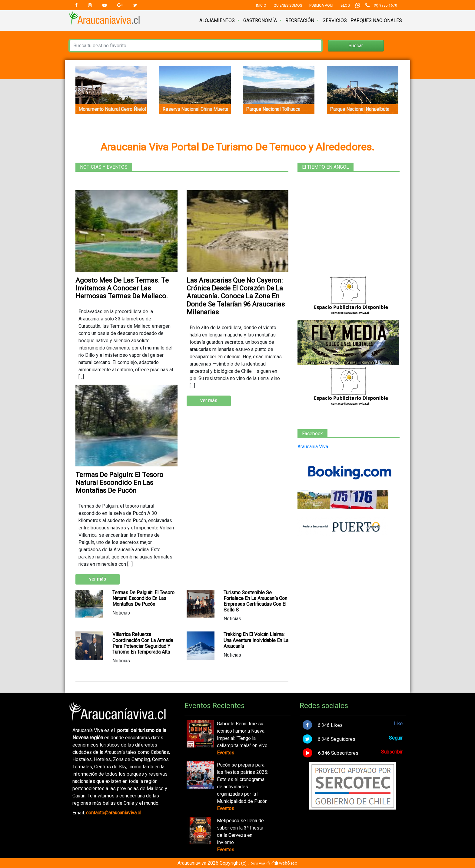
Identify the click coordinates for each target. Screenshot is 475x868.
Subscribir (392, 752)
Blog (345, 5)
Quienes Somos (288, 5)
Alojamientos (218, 20)
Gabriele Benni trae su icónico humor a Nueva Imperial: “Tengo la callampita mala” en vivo (242, 735)
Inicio (261, 5)
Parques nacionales (376, 20)
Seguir (396, 738)
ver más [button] (209, 401)
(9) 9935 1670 (385, 5)
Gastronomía (261, 20)
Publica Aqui (321, 5)
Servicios (335, 20)
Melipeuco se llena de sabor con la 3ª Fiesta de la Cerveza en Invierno (240, 832)
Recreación (300, 20)
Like (398, 724)
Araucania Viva (313, 447)
